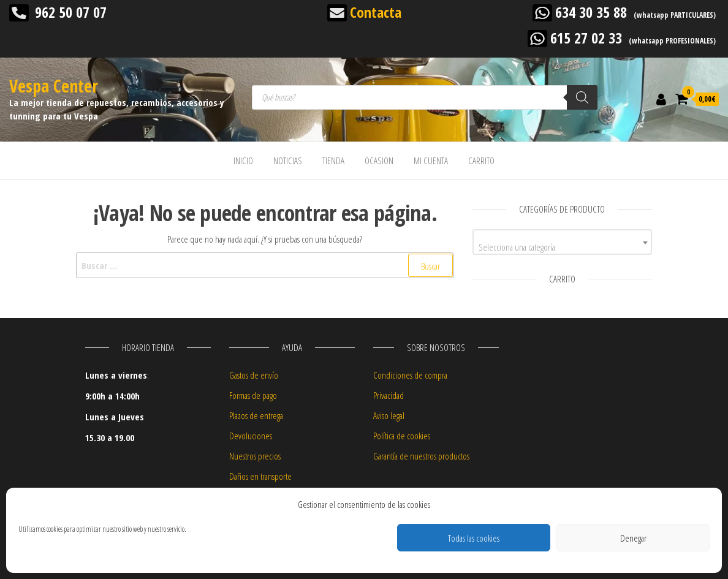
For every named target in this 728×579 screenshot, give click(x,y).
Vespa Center (54, 86)
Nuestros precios (255, 456)
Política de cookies (402, 436)
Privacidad (389, 395)
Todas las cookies (474, 538)
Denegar (633, 538)
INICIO (243, 161)
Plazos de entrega (256, 415)
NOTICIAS (288, 161)
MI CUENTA (431, 161)
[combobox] (562, 242)
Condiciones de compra (410, 375)
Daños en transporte (260, 476)
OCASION (379, 161)
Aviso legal (389, 415)
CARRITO (481, 161)
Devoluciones (251, 436)
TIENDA (333, 161)
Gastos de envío (254, 375)
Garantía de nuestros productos (421, 456)
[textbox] (562, 247)
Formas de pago (253, 395)
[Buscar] (582, 97)
